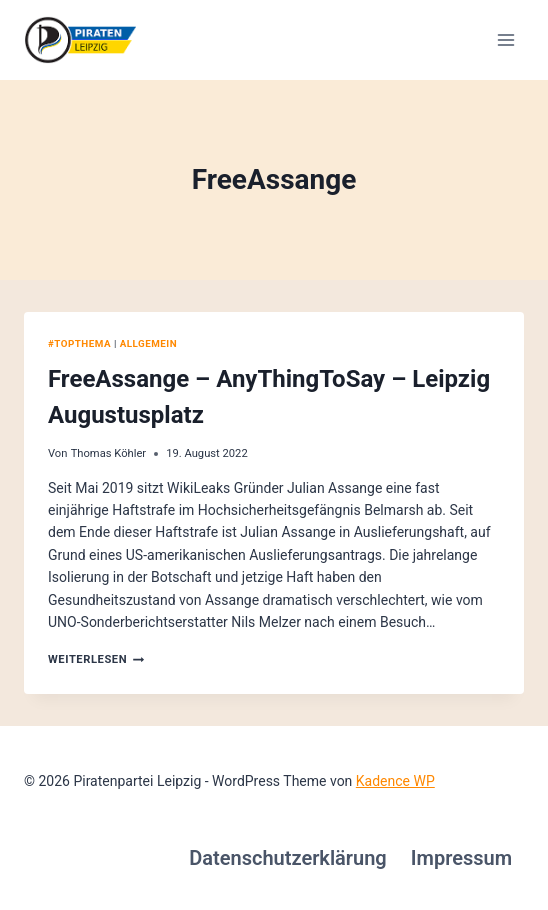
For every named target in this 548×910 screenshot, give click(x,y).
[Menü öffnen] (505, 39)
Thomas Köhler (109, 453)
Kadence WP (395, 781)
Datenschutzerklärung (288, 858)
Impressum (461, 858)
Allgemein (148, 343)
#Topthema (79, 343)
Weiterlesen (96, 659)
